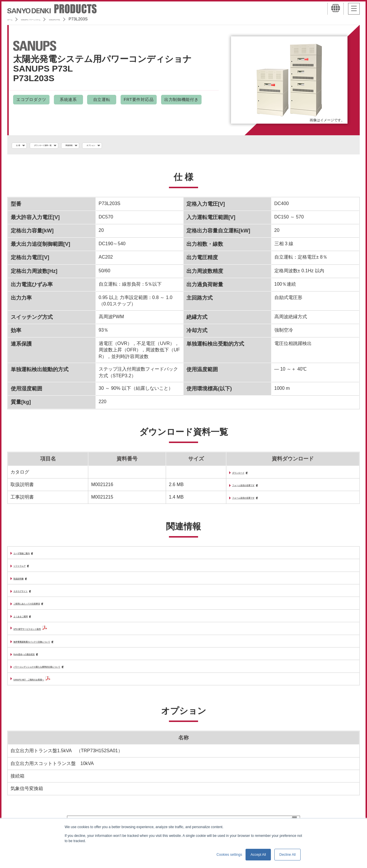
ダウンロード (220, 475)
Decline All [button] (287, 855)
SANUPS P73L (96, 19)
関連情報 (109, 146)
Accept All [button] (258, 855)
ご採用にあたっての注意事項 (44, 610)
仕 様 (22, 146)
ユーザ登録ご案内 (32, 557)
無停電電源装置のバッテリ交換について (55, 649)
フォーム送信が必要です (231, 488)
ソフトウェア (27, 570)
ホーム (13, 19)
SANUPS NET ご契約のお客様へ (49, 688)
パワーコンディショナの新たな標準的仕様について (67, 675)
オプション (144, 146)
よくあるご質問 (30, 623)
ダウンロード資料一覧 (64, 146)
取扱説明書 (25, 583)
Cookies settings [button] (229, 855)
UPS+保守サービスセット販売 (45, 636)
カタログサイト (30, 596)
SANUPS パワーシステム (51, 19)
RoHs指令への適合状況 (38, 662)
